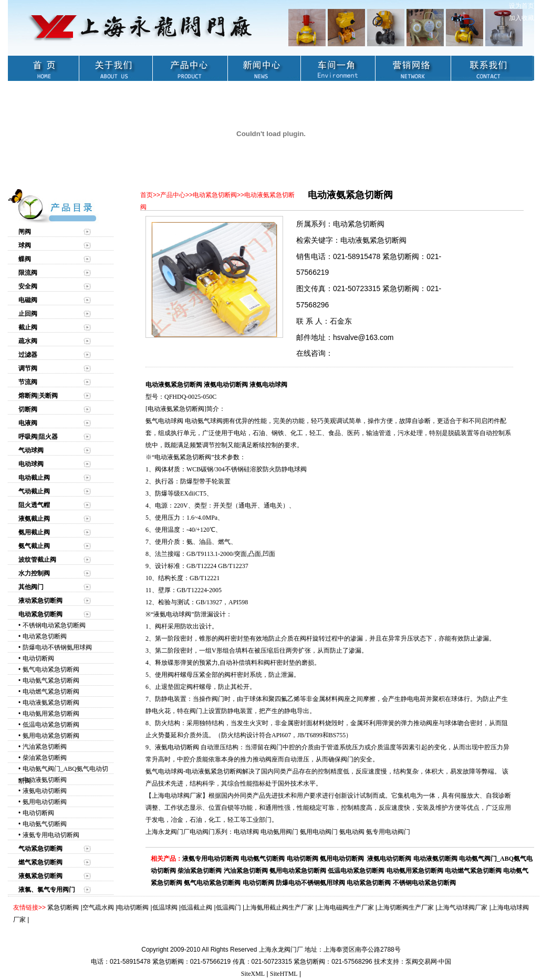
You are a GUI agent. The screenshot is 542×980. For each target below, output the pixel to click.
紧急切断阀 (63, 907)
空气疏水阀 (98, 907)
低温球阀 (165, 907)
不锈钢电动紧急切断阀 (54, 625)
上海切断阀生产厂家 (405, 907)
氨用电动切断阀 (45, 802)
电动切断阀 (38, 658)
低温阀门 (228, 907)
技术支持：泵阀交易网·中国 (413, 962)
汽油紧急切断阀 (45, 747)
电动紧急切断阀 (45, 636)
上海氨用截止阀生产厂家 (279, 907)
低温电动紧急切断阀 (51, 725)
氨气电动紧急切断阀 (51, 669)
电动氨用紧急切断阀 (51, 714)
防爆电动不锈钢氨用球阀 (57, 647)
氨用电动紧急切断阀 (51, 736)
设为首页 (522, 6)
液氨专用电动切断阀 (51, 835)
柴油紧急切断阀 (45, 758)
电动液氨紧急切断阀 (51, 703)
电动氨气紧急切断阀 (51, 680)
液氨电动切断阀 (45, 791)
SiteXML (253, 974)
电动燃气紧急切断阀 (51, 692)
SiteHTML (284, 974)
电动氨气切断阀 (45, 824)
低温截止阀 (196, 907)
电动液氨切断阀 (45, 780)
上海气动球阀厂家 (462, 907)
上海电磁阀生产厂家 (346, 907)
